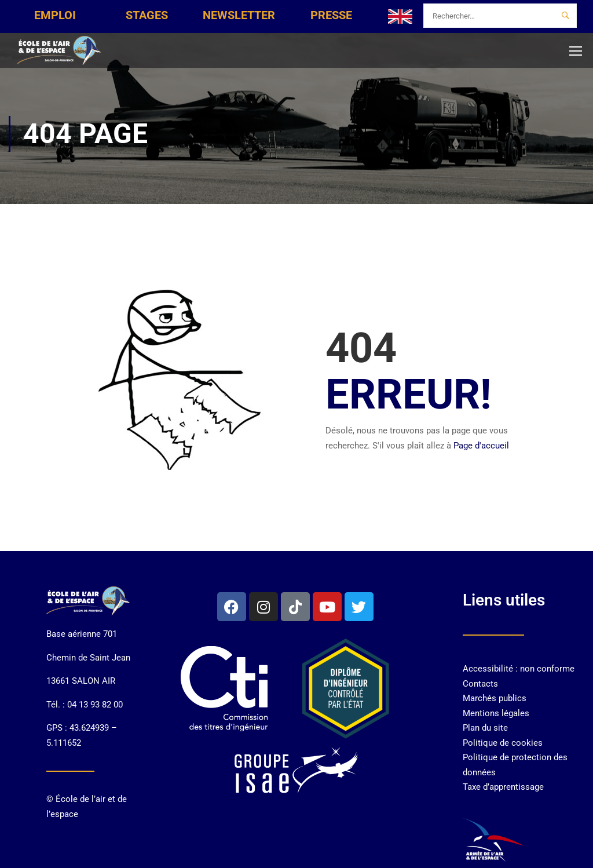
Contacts (480, 684)
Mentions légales (496, 713)
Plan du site (485, 728)
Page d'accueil (481, 446)
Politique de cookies (503, 743)
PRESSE (331, 15)
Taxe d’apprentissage (503, 787)
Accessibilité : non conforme (519, 669)
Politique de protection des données (515, 765)
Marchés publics (495, 698)
